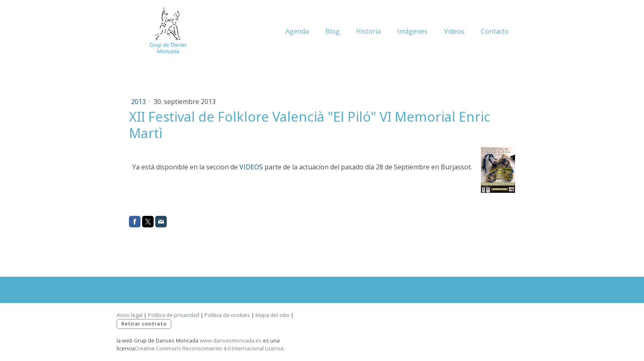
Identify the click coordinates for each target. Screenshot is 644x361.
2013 (139, 102)
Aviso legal (130, 315)
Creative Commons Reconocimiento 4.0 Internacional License (209, 348)
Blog (332, 31)
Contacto (495, 31)
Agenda (297, 31)
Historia (368, 31)
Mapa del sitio (273, 315)
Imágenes (412, 31)
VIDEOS (251, 167)
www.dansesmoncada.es (231, 340)
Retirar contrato (144, 324)
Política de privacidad (174, 315)
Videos (454, 31)
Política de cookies (227, 315)
